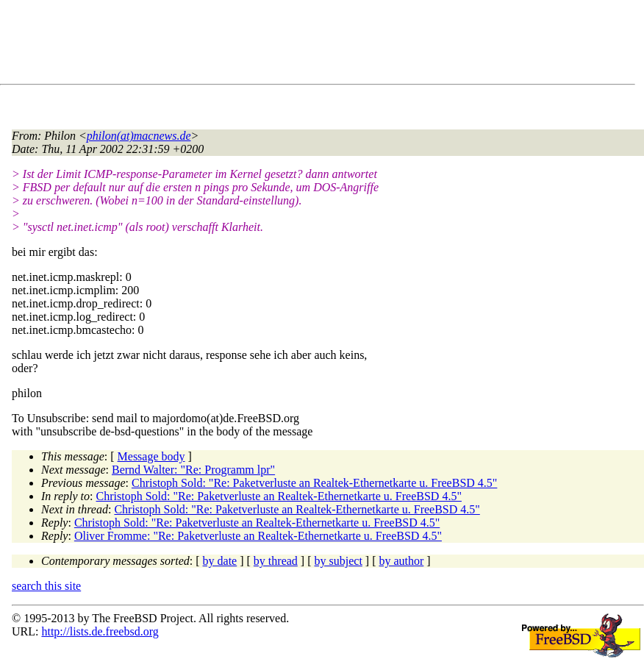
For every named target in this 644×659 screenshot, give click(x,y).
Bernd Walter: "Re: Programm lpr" (193, 470)
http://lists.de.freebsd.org (100, 631)
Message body (151, 456)
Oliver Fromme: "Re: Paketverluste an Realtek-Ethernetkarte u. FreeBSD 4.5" (258, 536)
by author (401, 561)
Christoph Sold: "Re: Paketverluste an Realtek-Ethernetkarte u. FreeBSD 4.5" (314, 483)
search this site (46, 586)
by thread (276, 561)
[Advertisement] (279, 45)
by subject (339, 561)
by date (220, 561)
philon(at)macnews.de (139, 136)
